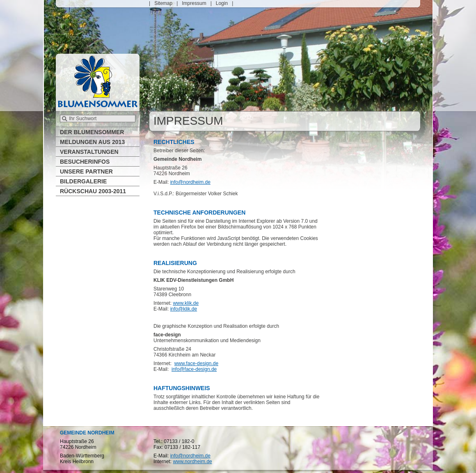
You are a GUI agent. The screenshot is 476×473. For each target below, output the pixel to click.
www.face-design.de (196, 363)
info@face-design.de (194, 369)
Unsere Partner (86, 171)
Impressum (194, 3)
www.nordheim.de (192, 462)
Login (222, 3)
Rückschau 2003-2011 (93, 191)
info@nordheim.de (190, 182)
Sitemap (163, 3)
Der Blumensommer (92, 132)
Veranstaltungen (89, 152)
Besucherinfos (85, 162)
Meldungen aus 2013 (92, 142)
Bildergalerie (83, 181)
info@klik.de (184, 309)
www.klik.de (186, 303)
